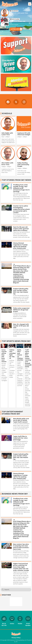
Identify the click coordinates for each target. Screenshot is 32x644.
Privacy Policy (16, 638)
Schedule (7, 113)
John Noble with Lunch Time (19, 13)
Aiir (17, 642)
